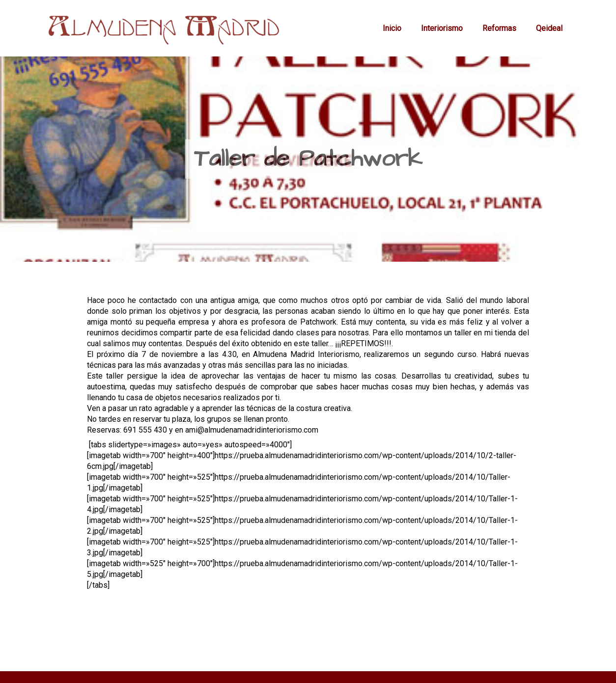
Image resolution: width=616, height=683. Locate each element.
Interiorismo (442, 28)
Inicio (392, 28)
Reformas (499, 28)
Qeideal (549, 28)
